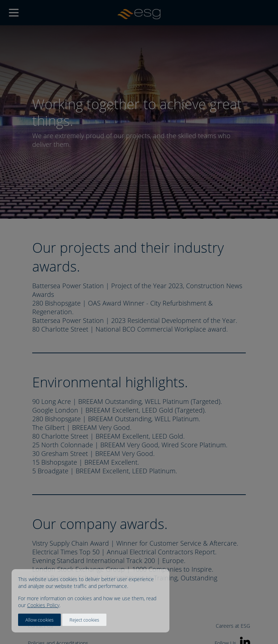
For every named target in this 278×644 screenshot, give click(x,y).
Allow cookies (39, 620)
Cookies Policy (43, 605)
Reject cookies (84, 620)
